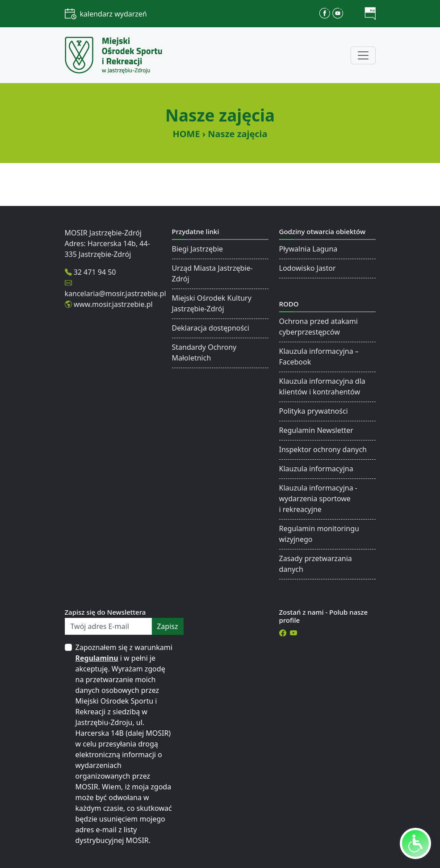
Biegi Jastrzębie (198, 249)
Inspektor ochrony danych (323, 449)
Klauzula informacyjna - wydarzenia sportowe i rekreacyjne (318, 499)
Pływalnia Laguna (308, 249)
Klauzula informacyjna (316, 469)
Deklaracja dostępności (211, 328)
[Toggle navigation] (363, 55)
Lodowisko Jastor (308, 268)
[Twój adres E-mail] (109, 626)
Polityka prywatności (314, 411)
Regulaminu (97, 658)
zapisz (167, 626)
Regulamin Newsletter (316, 430)
